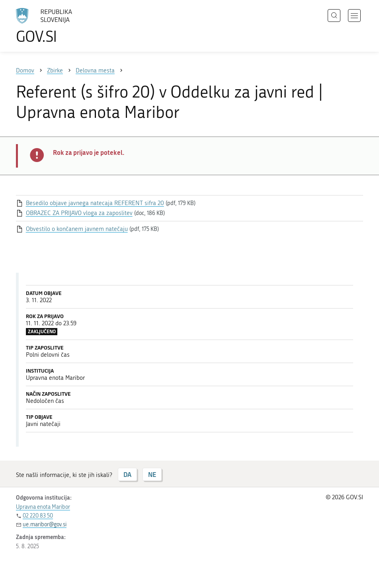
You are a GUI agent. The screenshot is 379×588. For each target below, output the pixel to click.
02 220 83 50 (38, 516)
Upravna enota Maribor (43, 507)
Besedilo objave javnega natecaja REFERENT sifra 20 (95, 203)
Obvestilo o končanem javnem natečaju (77, 229)
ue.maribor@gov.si (45, 525)
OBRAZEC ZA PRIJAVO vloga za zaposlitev (79, 213)
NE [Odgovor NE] (152, 474)
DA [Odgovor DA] (127, 474)
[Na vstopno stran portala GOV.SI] (56, 26)
